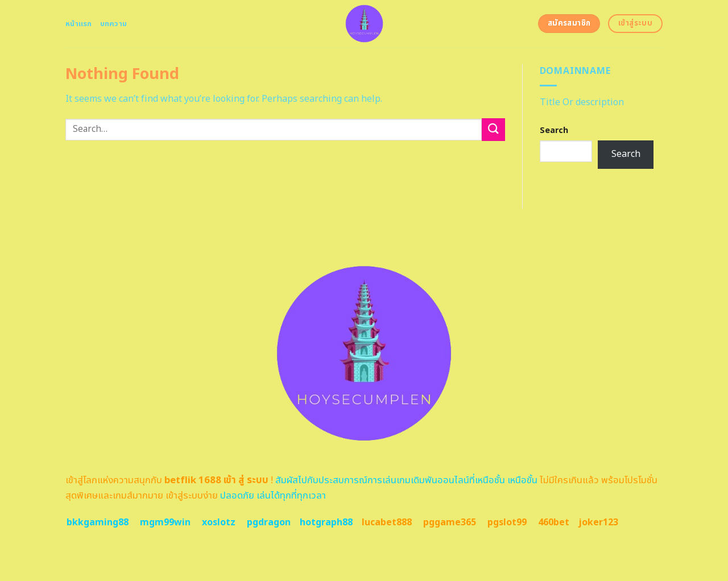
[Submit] (493, 129)
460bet (554, 522)
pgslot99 (507, 522)
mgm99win (165, 522)
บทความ (114, 24)
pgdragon (269, 522)
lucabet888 (387, 522)
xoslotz (219, 522)
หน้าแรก (79, 24)
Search (554, 130)
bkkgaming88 (98, 522)
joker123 (598, 522)
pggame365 (450, 522)
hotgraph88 (326, 522)
